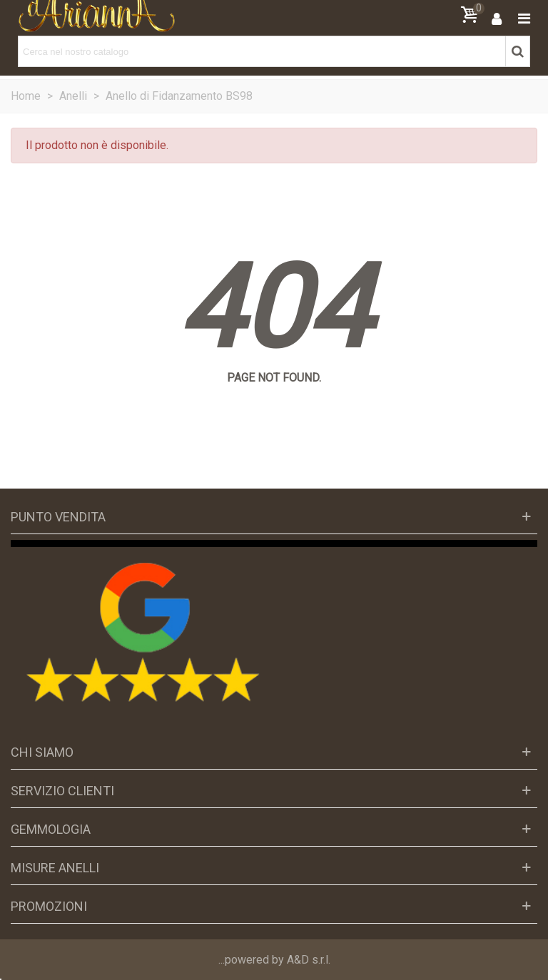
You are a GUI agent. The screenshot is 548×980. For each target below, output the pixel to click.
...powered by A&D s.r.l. (274, 960)
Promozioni (49, 906)
